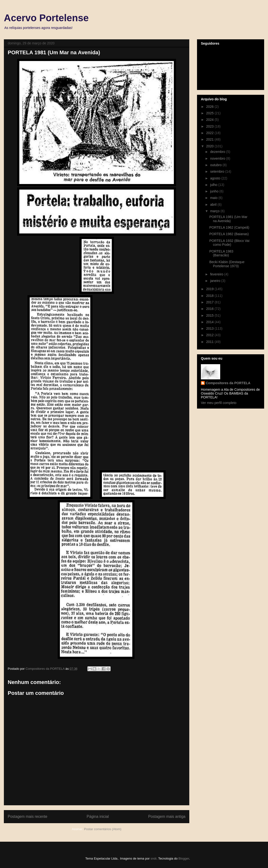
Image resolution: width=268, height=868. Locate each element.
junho (215, 191)
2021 (210, 139)
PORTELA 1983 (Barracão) (221, 253)
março (215, 211)
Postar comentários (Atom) (103, 829)
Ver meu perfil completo (219, 403)
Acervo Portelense (46, 18)
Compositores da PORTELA (228, 383)
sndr (154, 858)
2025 (210, 113)
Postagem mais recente (28, 817)
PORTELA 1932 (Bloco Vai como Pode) (229, 243)
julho (214, 185)
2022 (210, 133)
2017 (210, 302)
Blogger (184, 858)
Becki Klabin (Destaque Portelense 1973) (227, 264)
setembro (218, 171)
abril (214, 205)
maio (214, 198)
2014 (210, 322)
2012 (210, 335)
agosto (216, 178)
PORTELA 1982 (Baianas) (229, 234)
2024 (210, 120)
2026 (210, 107)
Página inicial (98, 817)
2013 (210, 328)
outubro (216, 165)
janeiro (216, 281)
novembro (218, 158)
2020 (210, 146)
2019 (210, 289)
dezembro (218, 152)
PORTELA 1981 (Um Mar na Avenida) (228, 219)
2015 (210, 315)
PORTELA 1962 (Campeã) (229, 227)
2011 (210, 342)
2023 (210, 126)
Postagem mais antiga (167, 817)
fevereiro (217, 274)
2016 (210, 309)
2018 (210, 296)
